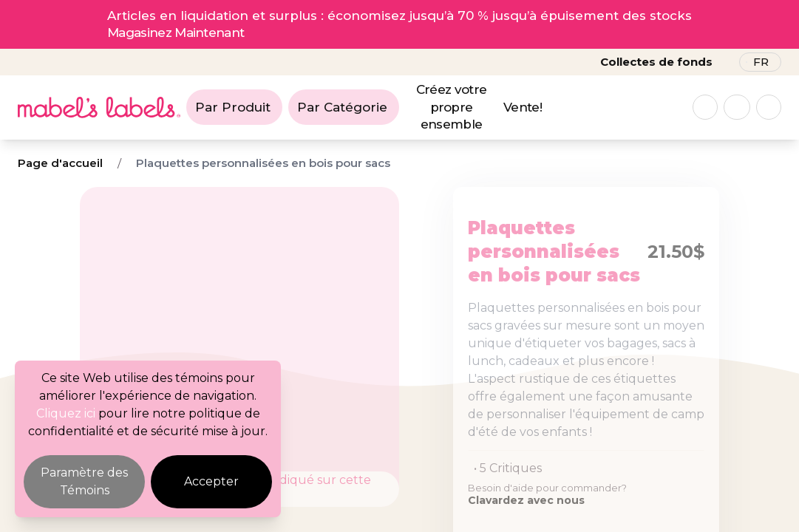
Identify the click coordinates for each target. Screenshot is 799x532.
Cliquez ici (66, 413)
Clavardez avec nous (526, 500)
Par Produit (233, 107)
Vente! (523, 107)
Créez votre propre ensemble (452, 107)
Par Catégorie (342, 107)
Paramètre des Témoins (84, 481)
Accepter (211, 481)
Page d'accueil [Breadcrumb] (60, 163)
